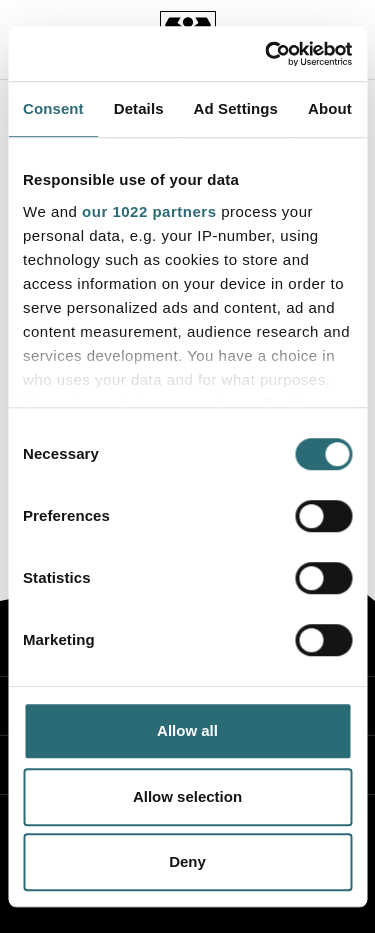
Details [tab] (139, 108)
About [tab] (330, 108)
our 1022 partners (149, 211)
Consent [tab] (53, 108)
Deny (187, 861)
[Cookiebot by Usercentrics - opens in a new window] (267, 54)
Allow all (187, 730)
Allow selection (187, 796)
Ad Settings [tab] (236, 108)
